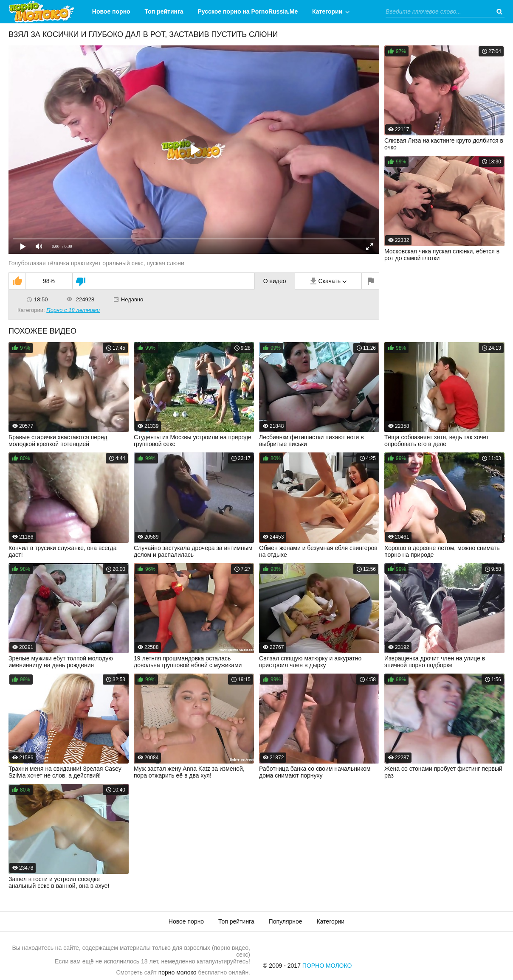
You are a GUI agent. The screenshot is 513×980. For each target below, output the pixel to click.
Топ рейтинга (164, 11)
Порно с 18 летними (73, 310)
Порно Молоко (327, 966)
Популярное (286, 921)
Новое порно (111, 11)
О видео (275, 281)
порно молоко (178, 972)
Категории (327, 11)
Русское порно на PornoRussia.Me (248, 11)
